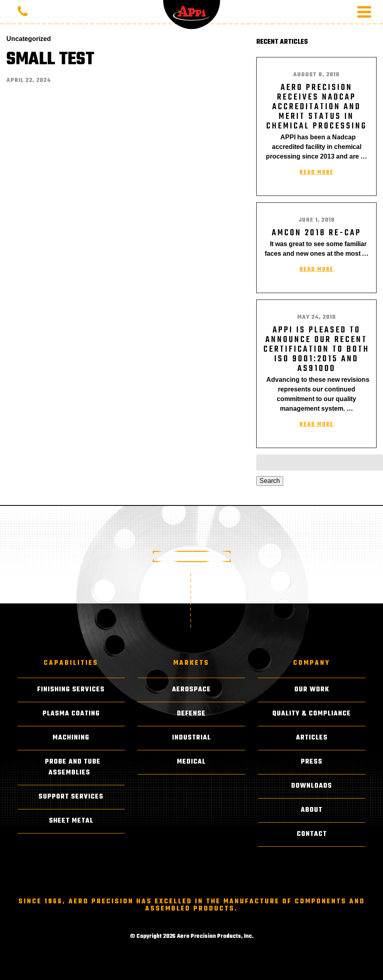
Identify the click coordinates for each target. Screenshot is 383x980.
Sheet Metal (71, 821)
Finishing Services (71, 690)
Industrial (191, 738)
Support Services (71, 797)
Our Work (312, 690)
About (312, 810)
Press (312, 762)
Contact (312, 834)
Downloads (312, 786)
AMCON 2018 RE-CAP (317, 233)
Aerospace (191, 690)
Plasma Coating (71, 714)
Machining (71, 738)
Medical (191, 762)
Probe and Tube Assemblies (73, 767)
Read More (317, 172)
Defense (191, 714)
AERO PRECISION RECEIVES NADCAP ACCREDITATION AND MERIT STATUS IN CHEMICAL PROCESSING (317, 107)
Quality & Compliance (312, 714)
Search (270, 481)
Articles (312, 738)
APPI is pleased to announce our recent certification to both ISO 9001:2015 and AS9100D (316, 349)
